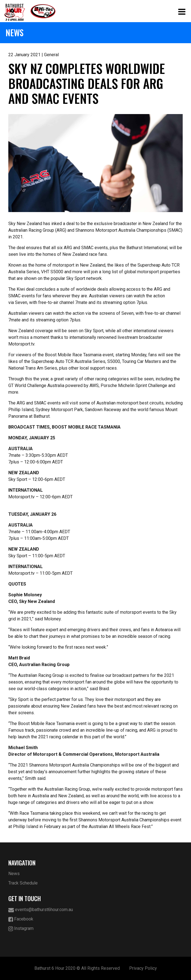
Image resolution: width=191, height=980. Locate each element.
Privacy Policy (143, 968)
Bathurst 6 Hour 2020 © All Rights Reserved (77, 968)
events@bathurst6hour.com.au (41, 910)
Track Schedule (23, 883)
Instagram (21, 929)
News (14, 874)
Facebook (21, 919)
